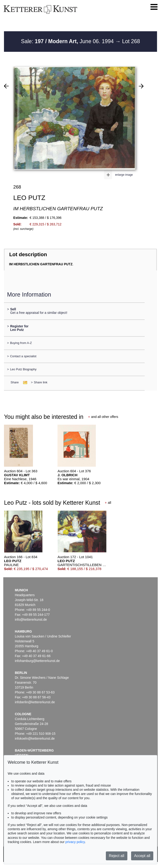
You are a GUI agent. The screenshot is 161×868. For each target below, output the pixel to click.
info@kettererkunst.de (31, 619)
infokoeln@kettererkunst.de (35, 738)
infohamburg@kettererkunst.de (37, 661)
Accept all (142, 856)
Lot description (28, 254)
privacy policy (75, 842)
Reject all (117, 856)
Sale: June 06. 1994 (68, 41)
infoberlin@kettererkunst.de (35, 702)
